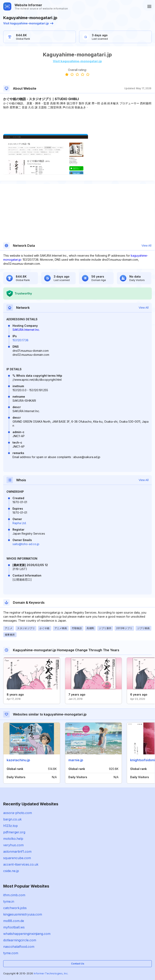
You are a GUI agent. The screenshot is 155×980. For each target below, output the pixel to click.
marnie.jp (76, 760)
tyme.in (9, 901)
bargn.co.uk (12, 819)
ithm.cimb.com (14, 895)
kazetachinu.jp (18, 760)
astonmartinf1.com (17, 851)
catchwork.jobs (15, 908)
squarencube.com (17, 858)
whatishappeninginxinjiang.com (27, 934)
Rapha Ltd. (19, 523)
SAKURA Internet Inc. (26, 330)
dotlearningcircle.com (20, 940)
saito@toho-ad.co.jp (26, 544)
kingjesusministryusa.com (23, 914)
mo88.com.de (14, 921)
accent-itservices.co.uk (21, 864)
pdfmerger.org (14, 832)
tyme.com (11, 953)
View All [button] (146, 246)
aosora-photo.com (18, 813)
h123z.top (10, 826)
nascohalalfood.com (19, 947)
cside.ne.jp (11, 871)
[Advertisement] (77, 122)
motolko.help (13, 839)
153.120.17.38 (20, 340)
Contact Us (78, 964)
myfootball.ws (14, 927)
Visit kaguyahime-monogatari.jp (28, 23)
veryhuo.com (13, 845)
